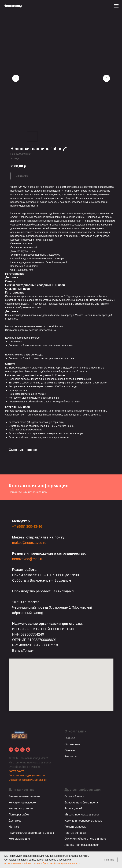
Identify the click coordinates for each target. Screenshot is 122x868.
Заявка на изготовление (24, 796)
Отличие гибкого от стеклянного (85, 839)
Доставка (15, 821)
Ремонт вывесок (75, 827)
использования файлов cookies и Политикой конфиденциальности (42, 863)
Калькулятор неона (21, 808)
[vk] (11, 750)
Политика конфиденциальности (27, 775)
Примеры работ (19, 815)
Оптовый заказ (74, 796)
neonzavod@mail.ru (28, 559)
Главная (70, 738)
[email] (17, 750)
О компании (72, 744)
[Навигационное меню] (116, 6)
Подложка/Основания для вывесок (31, 833)
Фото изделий (73, 808)
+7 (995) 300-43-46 (27, 526)
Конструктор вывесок (22, 802)
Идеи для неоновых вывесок (83, 821)
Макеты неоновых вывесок (82, 815)
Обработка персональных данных (28, 780)
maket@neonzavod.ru (29, 543)
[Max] (28, 750)
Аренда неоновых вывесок (82, 845)
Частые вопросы (75, 833)
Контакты (71, 756)
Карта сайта (16, 771)
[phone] (22, 750)
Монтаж (14, 827)
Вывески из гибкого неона (81, 802)
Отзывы (70, 750)
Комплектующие (19, 839)
